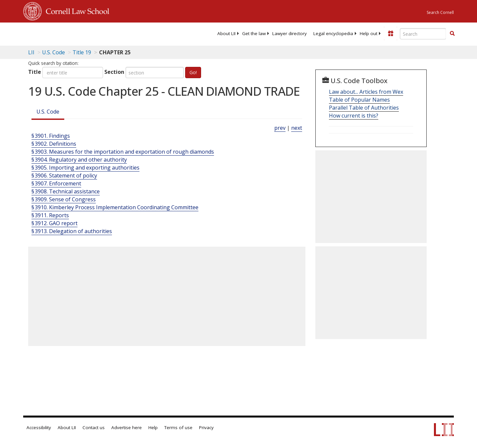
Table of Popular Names (359, 100)
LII (31, 52)
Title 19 (82, 52)
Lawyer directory (290, 33)
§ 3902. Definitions (54, 144)
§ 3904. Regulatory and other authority (79, 160)
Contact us (94, 427)
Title (35, 72)
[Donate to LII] (391, 33)
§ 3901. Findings (51, 136)
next (297, 128)
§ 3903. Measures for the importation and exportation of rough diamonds (123, 152)
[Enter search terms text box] (423, 34)
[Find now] (452, 34)
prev (280, 128)
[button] (452, 33)
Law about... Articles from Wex (366, 92)
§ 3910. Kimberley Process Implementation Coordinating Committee (115, 207)
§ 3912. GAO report (54, 223)
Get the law (254, 33)
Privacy (206, 427)
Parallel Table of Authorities (364, 108)
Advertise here (127, 427)
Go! (193, 72)
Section (114, 72)
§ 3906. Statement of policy (64, 175)
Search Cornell (440, 12)
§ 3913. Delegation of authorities (72, 231)
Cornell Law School (76, 10)
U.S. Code (48, 112)
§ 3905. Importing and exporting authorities (85, 168)
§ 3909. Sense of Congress (64, 199)
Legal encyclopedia (333, 33)
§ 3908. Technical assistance (66, 191)
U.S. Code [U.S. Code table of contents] (53, 52)
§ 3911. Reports (50, 215)
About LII (226, 33)
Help (153, 427)
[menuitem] (226, 33)
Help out (369, 33)
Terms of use (178, 427)
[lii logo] (98, 33)
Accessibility (39, 427)
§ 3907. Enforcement (56, 183)
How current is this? (354, 116)
